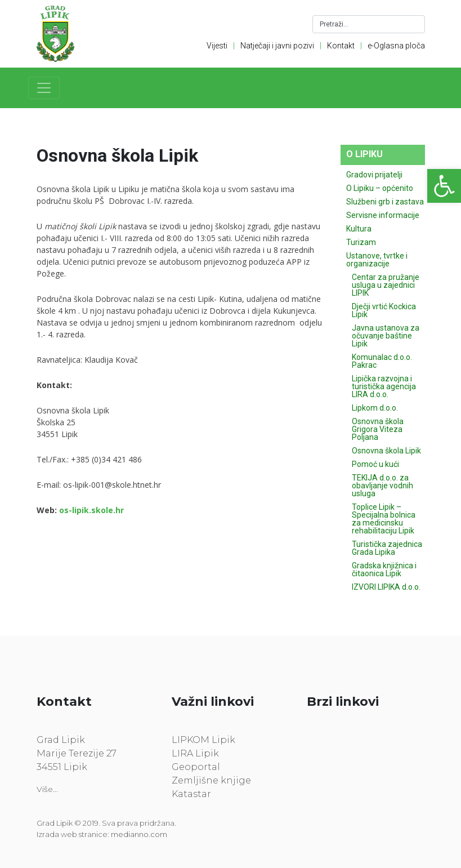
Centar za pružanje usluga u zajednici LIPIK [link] (386, 285)
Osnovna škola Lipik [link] (386, 451)
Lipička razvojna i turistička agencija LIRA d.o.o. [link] (384, 386)
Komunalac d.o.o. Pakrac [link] (382, 361)
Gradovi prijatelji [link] (374, 175)
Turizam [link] (361, 242)
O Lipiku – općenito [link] (380, 188)
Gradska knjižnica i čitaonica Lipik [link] (384, 569)
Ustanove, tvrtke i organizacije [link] (377, 260)
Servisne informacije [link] (383, 215)
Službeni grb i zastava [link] (385, 202)
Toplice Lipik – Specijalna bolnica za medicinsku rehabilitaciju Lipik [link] (384, 519)
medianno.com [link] (139, 834)
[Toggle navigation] (44, 88)
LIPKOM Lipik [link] (203, 740)
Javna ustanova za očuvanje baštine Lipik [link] (386, 336)
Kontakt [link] (341, 46)
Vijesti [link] (217, 46)
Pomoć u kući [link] (375, 464)
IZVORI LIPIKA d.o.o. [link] (386, 587)
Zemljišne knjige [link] (211, 780)
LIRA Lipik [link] (195, 753)
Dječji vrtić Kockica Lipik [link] (384, 310)
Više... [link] (47, 789)
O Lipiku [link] (364, 154)
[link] (444, 186)
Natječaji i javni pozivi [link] (277, 46)
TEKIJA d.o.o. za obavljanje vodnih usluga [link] (382, 486)
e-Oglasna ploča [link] (396, 46)
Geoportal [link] (196, 767)
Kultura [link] (359, 229)
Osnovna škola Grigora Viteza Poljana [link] (378, 429)
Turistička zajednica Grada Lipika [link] (387, 548)
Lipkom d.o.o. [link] (375, 408)
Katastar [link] (191, 794)
